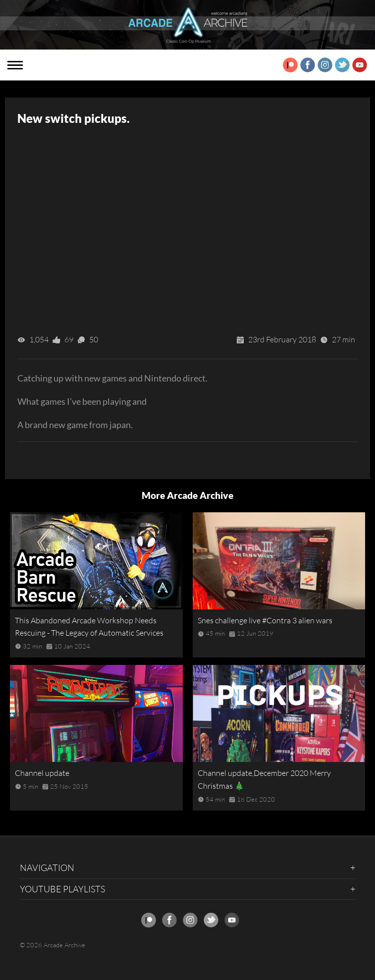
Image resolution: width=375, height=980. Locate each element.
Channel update (42, 773)
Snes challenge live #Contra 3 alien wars (265, 620)
